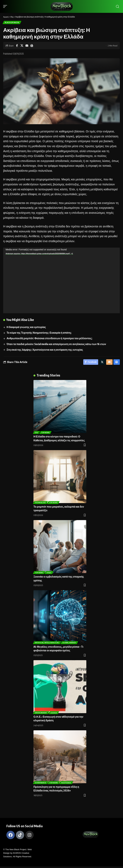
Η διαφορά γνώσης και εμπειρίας (26, 328)
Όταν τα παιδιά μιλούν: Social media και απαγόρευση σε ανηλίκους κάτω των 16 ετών (56, 345)
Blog (13, 17)
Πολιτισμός (68, 784)
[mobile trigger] (6, 6)
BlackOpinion (12, 23)
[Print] (32, 46)
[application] (61, 281)
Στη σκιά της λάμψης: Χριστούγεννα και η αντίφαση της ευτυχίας (45, 350)
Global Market (70, 644)
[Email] (27, 46)
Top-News (54, 504)
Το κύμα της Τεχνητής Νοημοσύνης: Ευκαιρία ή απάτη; (39, 333)
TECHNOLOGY (41, 504)
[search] (117, 6)
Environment (41, 714)
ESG (37, 434)
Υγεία (50, 574)
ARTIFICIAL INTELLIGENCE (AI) (47, 644)
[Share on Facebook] (17, 46)
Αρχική (6, 17)
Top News (46, 434)
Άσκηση (55, 714)
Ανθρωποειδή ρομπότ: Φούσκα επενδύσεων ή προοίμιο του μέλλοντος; (50, 339)
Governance (41, 784)
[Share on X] (22, 46)
